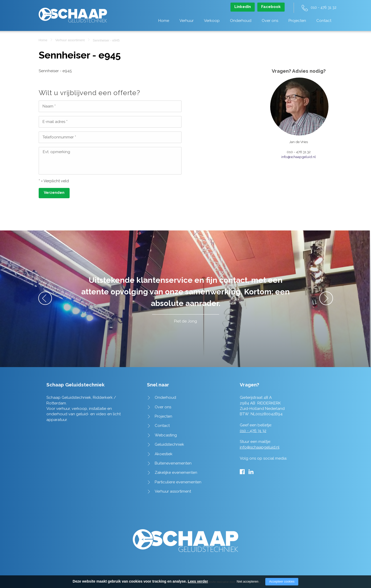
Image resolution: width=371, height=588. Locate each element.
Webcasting (166, 435)
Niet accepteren (248, 582)
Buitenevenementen (173, 463)
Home (164, 21)
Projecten (297, 21)
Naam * (49, 106)
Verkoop (212, 21)
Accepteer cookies (282, 582)
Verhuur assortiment (70, 40)
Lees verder (198, 581)
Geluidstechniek (169, 444)
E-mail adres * (55, 122)
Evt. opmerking (56, 152)
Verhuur (187, 21)
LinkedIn (243, 7)
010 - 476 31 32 (324, 7)
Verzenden (54, 193)
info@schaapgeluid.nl (299, 157)
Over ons (270, 21)
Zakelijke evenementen (176, 473)
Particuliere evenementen (178, 482)
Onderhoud (241, 21)
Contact (324, 21)
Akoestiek (164, 454)
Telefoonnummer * (59, 137)
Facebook (271, 7)
